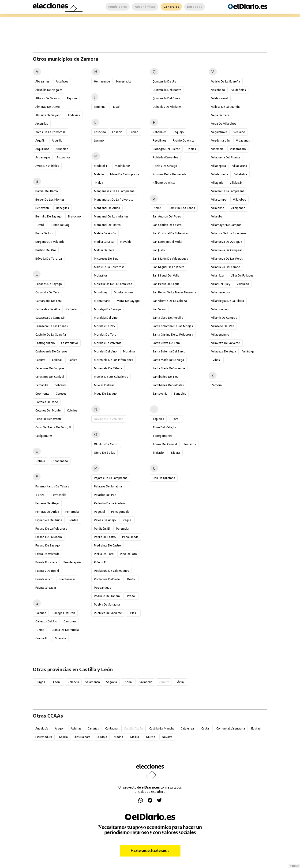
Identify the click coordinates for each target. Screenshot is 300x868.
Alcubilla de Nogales (49, 90)
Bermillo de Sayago (49, 216)
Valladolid (146, 682)
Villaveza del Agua (224, 351)
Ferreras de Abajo (47, 503)
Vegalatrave (219, 132)
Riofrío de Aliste (184, 140)
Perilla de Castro (105, 537)
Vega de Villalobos (224, 124)
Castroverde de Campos (51, 351)
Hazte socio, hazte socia (150, 851)
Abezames (42, 81)
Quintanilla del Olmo (166, 98)
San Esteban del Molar (167, 242)
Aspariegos (43, 157)
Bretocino (74, 216)
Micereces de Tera (106, 259)
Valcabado (218, 90)
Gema (40, 630)
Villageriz (217, 183)
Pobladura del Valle (107, 579)
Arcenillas (42, 124)
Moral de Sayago (128, 301)
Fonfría (73, 520)
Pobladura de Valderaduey (112, 571)
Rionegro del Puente (166, 149)
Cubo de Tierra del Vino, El (53, 427)
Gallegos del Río (46, 621)
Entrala (40, 461)
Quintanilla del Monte (167, 90)
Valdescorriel (220, 98)
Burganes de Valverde (50, 242)
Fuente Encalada (46, 562)
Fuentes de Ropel (47, 571)
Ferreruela (72, 512)
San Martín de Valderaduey (170, 259)
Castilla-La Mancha (162, 728)
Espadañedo (60, 461)
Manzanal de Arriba (107, 208)
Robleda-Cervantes (165, 157)
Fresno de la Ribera (49, 537)
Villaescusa (240, 166)
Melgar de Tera (104, 250)
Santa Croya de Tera (166, 343)
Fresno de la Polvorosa (51, 529)
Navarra (167, 737)
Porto (131, 579)
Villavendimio (220, 335)
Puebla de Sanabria (107, 604)
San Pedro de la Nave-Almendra (174, 292)
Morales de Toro (105, 335)
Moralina (129, 351)
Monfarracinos (124, 292)
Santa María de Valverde (169, 368)
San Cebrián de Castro (167, 225)
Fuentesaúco (44, 579)
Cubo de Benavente (49, 419)
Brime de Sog (61, 225)
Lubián (134, 132)
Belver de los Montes (50, 200)
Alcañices (62, 81)
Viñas (216, 360)
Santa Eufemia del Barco (169, 351)
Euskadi (256, 728)
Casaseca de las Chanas (52, 326)
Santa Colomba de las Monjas (173, 326)
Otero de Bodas (105, 453)
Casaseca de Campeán (50, 318)
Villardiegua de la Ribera (228, 301)
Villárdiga (248, 351)
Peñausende (130, 537)
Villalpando (238, 208)
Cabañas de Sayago (49, 284)
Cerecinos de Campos (50, 368)
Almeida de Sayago (48, 115)
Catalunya (187, 728)
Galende (41, 613)
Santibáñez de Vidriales (168, 385)
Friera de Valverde (47, 554)
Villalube (217, 216)
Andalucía (42, 728)
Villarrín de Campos (224, 318)
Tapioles (158, 419)
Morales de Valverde (108, 343)
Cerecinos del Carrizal (50, 377)
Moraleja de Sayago (107, 309)
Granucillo (42, 638)
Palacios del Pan (105, 495)
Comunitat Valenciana (231, 728)
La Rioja (102, 737)
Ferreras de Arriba (47, 512)
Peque (127, 520)
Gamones (70, 621)
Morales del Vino (105, 351)
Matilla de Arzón (105, 233)
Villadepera (219, 166)
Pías (133, 613)
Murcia (151, 737)
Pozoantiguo (103, 588)
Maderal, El (101, 166)
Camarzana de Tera (49, 301)
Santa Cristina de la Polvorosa (173, 335)
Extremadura (44, 737)
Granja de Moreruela (65, 630)
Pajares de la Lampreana (111, 478)
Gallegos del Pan (64, 613)
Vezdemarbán (220, 140)
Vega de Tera (220, 115)
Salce (157, 208)
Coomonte (42, 394)
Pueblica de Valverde (108, 613)
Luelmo (99, 140)
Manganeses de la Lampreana (114, 191)
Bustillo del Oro (46, 250)
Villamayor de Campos (226, 225)
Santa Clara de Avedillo (168, 318)
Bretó (40, 225)
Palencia (73, 682)
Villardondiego (221, 309)
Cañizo (73, 360)
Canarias (93, 728)
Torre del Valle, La (165, 427)
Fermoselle (59, 495)
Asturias (76, 728)
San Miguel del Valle (166, 275)
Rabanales (159, 132)
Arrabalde (62, 149)
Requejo (178, 132)
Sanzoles (180, 394)
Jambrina (100, 107)
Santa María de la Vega (168, 360)
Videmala (217, 149)
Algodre (72, 98)
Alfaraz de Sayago (48, 98)
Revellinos (159, 140)
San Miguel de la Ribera (169, 267)
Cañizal (57, 360)
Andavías (74, 115)
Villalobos (240, 200)
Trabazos (190, 444)
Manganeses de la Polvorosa (114, 200)
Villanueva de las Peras (227, 259)
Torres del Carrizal (165, 444)
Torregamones (162, 436)
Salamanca (93, 682)
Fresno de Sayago (48, 545)
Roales (191, 149)
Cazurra (40, 360)
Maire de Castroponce (125, 174)
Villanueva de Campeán (227, 250)
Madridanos (123, 166)
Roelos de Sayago (165, 166)
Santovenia (160, 394)
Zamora (216, 385)
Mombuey (101, 292)
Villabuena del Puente (226, 157)
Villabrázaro (238, 149)
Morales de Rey (105, 326)
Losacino (100, 132)
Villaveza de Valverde (226, 343)
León (56, 682)
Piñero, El (100, 562)
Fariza (40, 495)
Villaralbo (243, 284)
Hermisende (102, 81)
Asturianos (64, 157)
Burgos (40, 682)
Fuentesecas (67, 579)
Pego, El (99, 512)
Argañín (40, 140)
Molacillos (101, 275)
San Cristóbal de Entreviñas (171, 233)
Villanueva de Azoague (227, 242)
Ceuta (205, 728)
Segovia (112, 682)
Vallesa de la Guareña (226, 107)
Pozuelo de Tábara (107, 596)
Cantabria (111, 728)
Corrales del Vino (47, 402)
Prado (131, 596)
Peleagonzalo (120, 512)
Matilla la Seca (104, 242)
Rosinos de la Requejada (169, 174)
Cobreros (61, 385)
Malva (99, 183)
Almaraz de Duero (48, 107)
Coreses (61, 394)
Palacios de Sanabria (108, 486)
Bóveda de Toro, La (49, 259)
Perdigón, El (102, 529)
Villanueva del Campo (226, 267)
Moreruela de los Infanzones (114, 360)
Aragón (60, 728)
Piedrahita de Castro (107, 545)
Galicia (63, 737)
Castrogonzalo (45, 343)
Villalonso (218, 208)
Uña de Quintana (164, 478)
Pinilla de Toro (104, 554)
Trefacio (158, 453)
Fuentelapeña (73, 562)
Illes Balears (82, 737)
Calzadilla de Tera (47, 292)
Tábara (175, 453)
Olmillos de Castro (106, 444)
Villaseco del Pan (223, 326)
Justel (117, 107)
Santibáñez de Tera (166, 377)
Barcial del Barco (47, 191)
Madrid (118, 737)
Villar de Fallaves (242, 275)
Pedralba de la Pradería (110, 503)
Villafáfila (241, 174)
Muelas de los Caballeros (111, 377)
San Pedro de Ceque (166, 284)
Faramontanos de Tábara (52, 486)
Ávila (180, 682)
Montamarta (102, 301)
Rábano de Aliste (164, 183)
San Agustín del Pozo (167, 216)
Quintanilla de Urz (165, 81)
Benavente (43, 208)
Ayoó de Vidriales (47, 166)
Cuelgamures (44, 436)
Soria (128, 682)
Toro (175, 419)
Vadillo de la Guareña (226, 81)
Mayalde (126, 242)
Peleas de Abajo (105, 520)
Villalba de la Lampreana (228, 191)
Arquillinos (42, 149)
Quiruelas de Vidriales (167, 107)
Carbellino (73, 309)
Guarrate (60, 638)
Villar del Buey (221, 284)
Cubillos (72, 410)
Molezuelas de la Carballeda (113, 284)
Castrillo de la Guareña (51, 335)
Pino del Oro (128, 554)
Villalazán (236, 183)
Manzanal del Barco (107, 225)
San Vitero (159, 309)
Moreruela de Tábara (108, 368)
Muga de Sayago (105, 394)
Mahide (99, 174)
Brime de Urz (44, 233)
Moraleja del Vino (106, 318)
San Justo (159, 250)
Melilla (135, 737)
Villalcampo (219, 200)
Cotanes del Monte (48, 410)
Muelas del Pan (104, 385)
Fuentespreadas (46, 588)
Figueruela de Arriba (49, 520)
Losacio (117, 132)
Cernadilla (42, 385)
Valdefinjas (239, 90)
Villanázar (218, 275)
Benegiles (62, 208)
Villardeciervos (221, 292)
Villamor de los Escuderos (229, 233)
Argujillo (57, 140)
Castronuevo (70, 343)
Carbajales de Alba (48, 309)
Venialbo (239, 132)
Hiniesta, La (124, 81)
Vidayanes (243, 140)
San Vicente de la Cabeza (170, 301)
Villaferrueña (220, 174)
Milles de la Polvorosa (109, 267)
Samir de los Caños (182, 208)
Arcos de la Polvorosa (51, 132)
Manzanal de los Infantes (111, 216)
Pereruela (122, 529)
